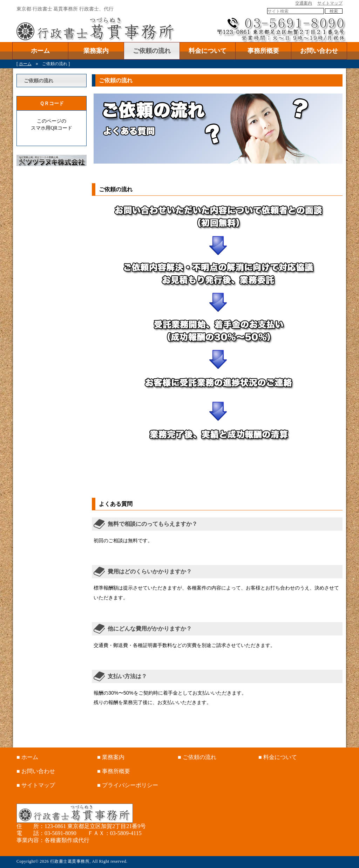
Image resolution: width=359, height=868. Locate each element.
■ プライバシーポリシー (128, 785)
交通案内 (304, 3)
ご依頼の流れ (152, 51)
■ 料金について (278, 757)
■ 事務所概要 (114, 771)
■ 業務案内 (111, 757)
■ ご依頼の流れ (197, 757)
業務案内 (96, 51)
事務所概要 (263, 51)
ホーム (40, 51)
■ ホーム (27, 757)
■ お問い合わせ (36, 771)
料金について (208, 51)
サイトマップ (330, 3)
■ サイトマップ (36, 785)
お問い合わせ (319, 51)
